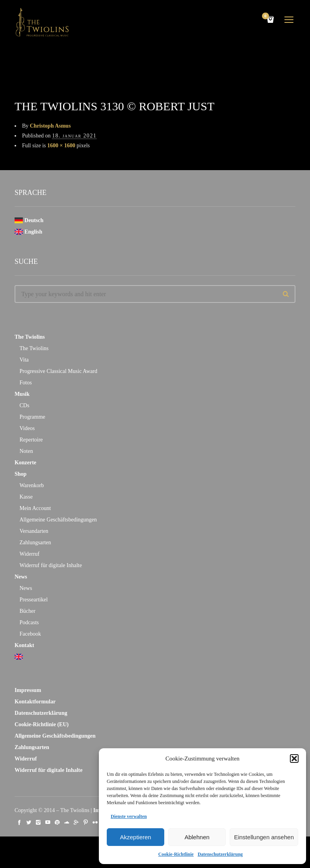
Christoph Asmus (50, 126)
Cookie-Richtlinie (176, 854)
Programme (32, 417)
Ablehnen (197, 837)
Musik (22, 394)
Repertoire (31, 440)
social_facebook (19, 822)
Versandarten (34, 531)
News (21, 577)
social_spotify (57, 822)
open (289, 20)
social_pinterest (85, 822)
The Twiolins (30, 337)
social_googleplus (76, 822)
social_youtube (48, 822)
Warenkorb (32, 485)
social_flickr (95, 822)
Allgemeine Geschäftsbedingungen (58, 520)
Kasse (26, 497)
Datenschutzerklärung (220, 854)
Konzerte (25, 463)
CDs (24, 405)
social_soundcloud (67, 822)
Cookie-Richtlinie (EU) (42, 724)
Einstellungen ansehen (264, 837)
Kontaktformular (35, 702)
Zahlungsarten (35, 542)
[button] (294, 759)
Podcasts (29, 622)
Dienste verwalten (129, 816)
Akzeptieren (135, 837)
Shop (20, 474)
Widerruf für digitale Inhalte (50, 565)
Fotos (25, 383)
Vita (24, 360)
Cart (267, 17)
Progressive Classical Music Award (58, 371)
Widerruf (29, 554)
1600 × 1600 (61, 146)
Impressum (28, 690)
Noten (26, 451)
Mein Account (35, 508)
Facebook (30, 634)
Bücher (27, 611)
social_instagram (38, 822)
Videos (27, 428)
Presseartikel (33, 600)
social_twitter (29, 822)
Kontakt (24, 645)
